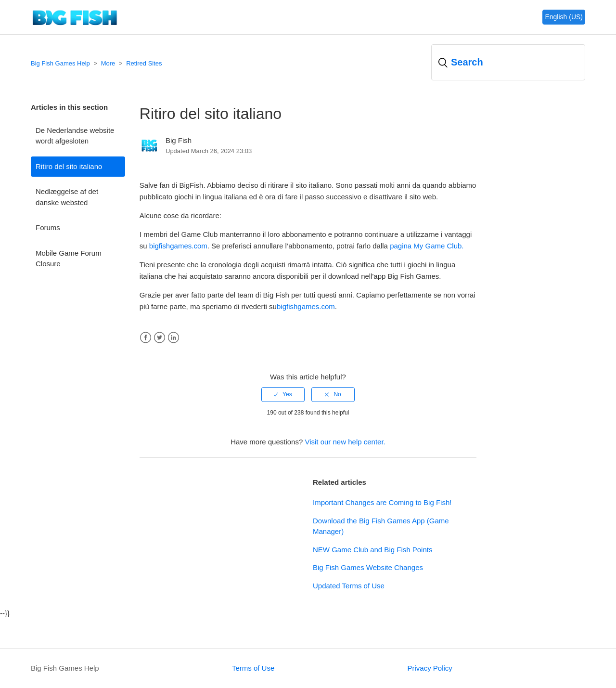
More (108, 63)
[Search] (508, 62)
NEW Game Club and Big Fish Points (372, 550)
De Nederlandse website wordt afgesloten (75, 136)
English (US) (564, 17)
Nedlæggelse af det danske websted (67, 197)
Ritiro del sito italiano (69, 166)
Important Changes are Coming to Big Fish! (382, 502)
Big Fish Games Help (60, 63)
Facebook (146, 338)
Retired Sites (144, 63)
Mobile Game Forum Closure (69, 259)
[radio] (283, 394)
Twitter (160, 338)
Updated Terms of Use (349, 586)
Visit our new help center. (345, 442)
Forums (48, 227)
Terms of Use (253, 668)
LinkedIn (173, 338)
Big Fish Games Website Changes (368, 567)
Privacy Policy (430, 668)
